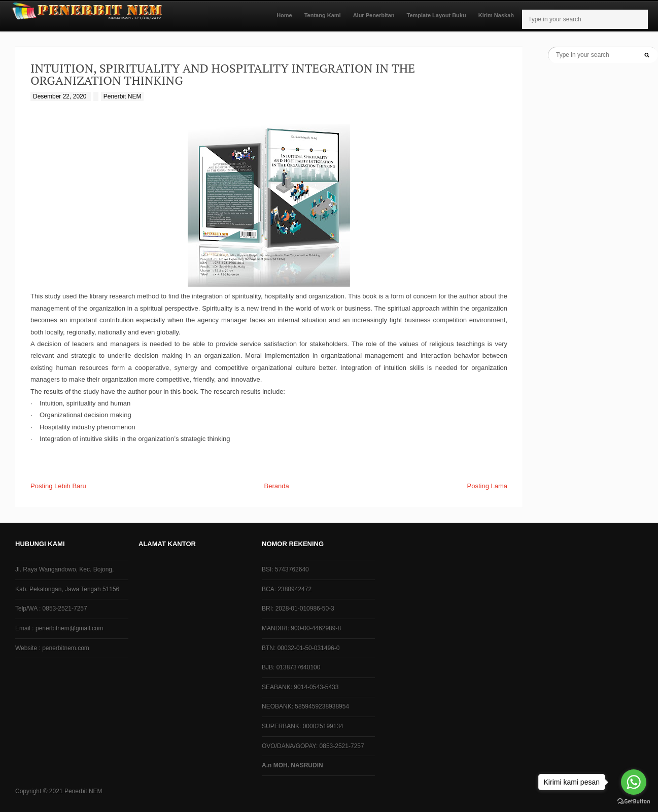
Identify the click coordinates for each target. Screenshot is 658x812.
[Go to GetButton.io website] (634, 802)
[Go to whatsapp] (634, 782)
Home (284, 15)
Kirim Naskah (496, 15)
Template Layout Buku (437, 15)
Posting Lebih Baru (58, 486)
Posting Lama (488, 486)
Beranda (277, 486)
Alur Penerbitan (374, 15)
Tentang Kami (323, 15)
